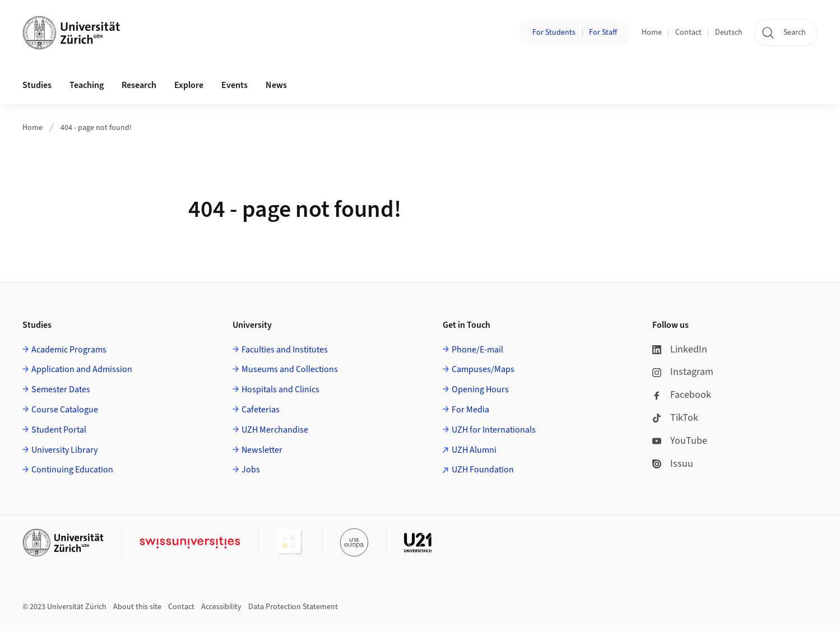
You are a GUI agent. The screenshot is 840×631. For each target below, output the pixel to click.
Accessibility (221, 607)
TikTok (675, 418)
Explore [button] (189, 85)
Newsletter (262, 450)
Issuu (673, 464)
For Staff (603, 33)
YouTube (680, 441)
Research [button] (139, 85)
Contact (688, 33)
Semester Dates (61, 389)
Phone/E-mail (477, 350)
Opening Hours (480, 389)
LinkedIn (680, 349)
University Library (64, 450)
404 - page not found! (96, 128)
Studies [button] (37, 85)
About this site (137, 607)
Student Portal (59, 430)
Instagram (683, 372)
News (276, 85)
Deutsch (729, 33)
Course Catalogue (65, 410)
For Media (470, 410)
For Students (554, 33)
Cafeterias (261, 410)
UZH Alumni (474, 450)
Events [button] (235, 85)
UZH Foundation (483, 470)
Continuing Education (72, 470)
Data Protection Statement (293, 607)
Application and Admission (82, 369)
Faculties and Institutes (285, 350)
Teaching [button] (87, 85)
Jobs (251, 470)
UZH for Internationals (494, 430)
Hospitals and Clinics (280, 389)
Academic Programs (69, 350)
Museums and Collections (290, 369)
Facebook (682, 395)
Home (652, 33)
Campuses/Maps (483, 369)
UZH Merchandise (275, 430)
